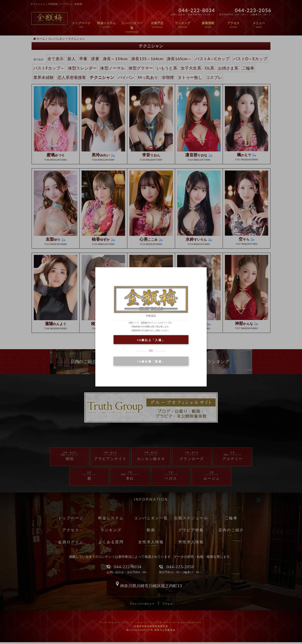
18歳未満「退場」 (151, 361)
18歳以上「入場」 (151, 340)
